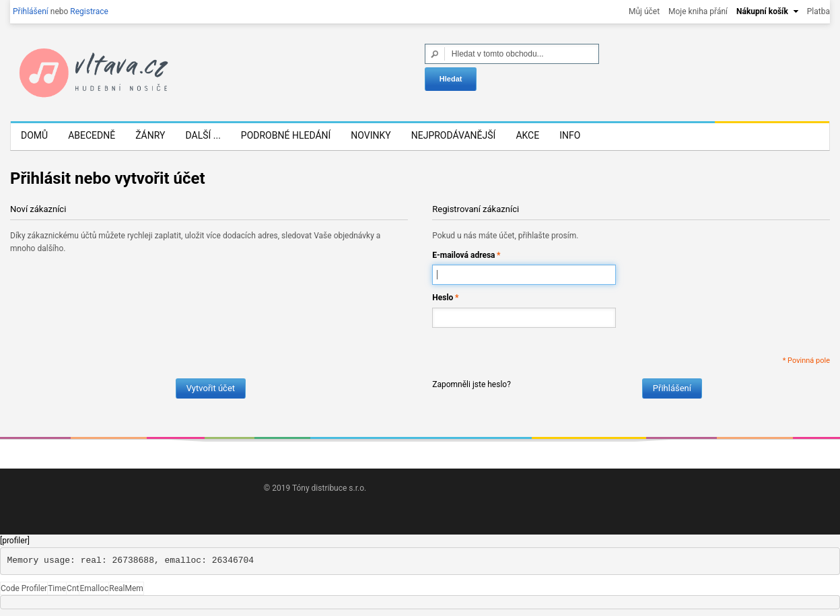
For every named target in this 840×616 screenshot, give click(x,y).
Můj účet (644, 11)
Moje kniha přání (698, 11)
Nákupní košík (762, 11)
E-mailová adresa (463, 255)
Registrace (89, 11)
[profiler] (15, 541)
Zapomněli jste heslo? (471, 384)
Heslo (443, 298)
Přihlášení (31, 11)
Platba (818, 11)
